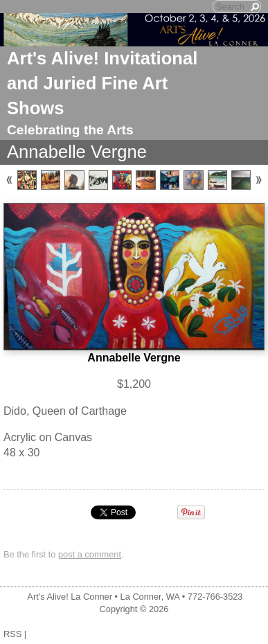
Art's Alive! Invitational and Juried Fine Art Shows (102, 83)
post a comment (90, 554)
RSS (12, 634)
